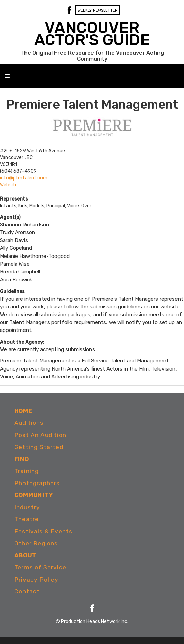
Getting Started (39, 447)
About (25, 555)
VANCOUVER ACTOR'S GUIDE (92, 34)
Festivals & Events (43, 531)
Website (9, 185)
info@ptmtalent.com (24, 178)
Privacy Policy (36, 580)
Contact (27, 591)
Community (34, 495)
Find (22, 459)
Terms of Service (40, 567)
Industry (27, 507)
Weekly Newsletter (98, 10)
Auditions (29, 423)
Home (23, 411)
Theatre (27, 519)
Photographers (37, 483)
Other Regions (36, 543)
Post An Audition (40, 435)
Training (27, 471)
